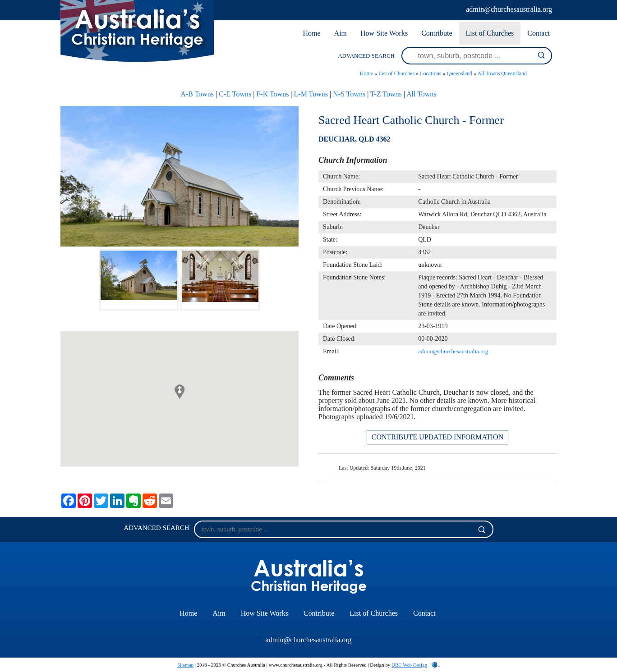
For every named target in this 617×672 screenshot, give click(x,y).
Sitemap (185, 665)
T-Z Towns (386, 94)
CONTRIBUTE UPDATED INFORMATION (437, 437)
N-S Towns (349, 94)
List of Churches (490, 33)
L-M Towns (311, 94)
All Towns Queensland (502, 73)
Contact (539, 33)
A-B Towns (197, 94)
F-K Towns (272, 94)
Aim (341, 33)
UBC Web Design (409, 665)
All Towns (421, 94)
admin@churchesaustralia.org (509, 9)
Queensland (459, 73)
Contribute (437, 33)
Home (311, 33)
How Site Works (384, 33)
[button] (180, 392)
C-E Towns (235, 94)
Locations (431, 73)
